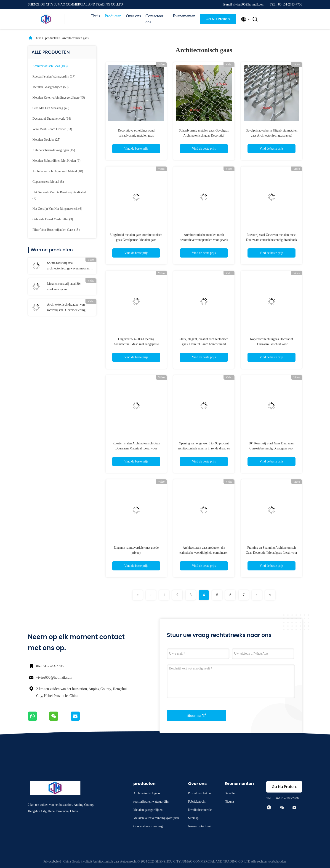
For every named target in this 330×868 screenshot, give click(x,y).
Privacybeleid (52, 861)
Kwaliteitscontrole (200, 810)
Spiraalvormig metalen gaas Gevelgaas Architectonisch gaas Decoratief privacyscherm (204, 136)
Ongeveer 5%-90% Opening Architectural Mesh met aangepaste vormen (136, 344)
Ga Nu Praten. (218, 19)
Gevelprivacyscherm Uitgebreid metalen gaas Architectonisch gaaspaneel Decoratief (271, 136)
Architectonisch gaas (75, 38)
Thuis (95, 16)
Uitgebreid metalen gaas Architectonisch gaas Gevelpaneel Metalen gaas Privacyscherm (136, 240)
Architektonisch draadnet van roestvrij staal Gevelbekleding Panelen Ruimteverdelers (66, 308)
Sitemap (193, 818)
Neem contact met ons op (202, 827)
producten (52, 38)
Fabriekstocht (197, 802)
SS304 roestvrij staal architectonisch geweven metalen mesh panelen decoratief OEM (68, 266)
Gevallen (230, 793)
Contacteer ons (154, 19)
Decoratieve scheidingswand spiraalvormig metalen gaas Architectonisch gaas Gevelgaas (136, 136)
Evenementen (184, 16)
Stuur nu (197, 715)
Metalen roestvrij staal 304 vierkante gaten (64, 286)
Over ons (133, 16)
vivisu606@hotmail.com (54, 677)
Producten (113, 16)
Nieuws (230, 802)
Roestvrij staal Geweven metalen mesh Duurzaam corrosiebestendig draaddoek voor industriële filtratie (271, 240)
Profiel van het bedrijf (202, 794)
